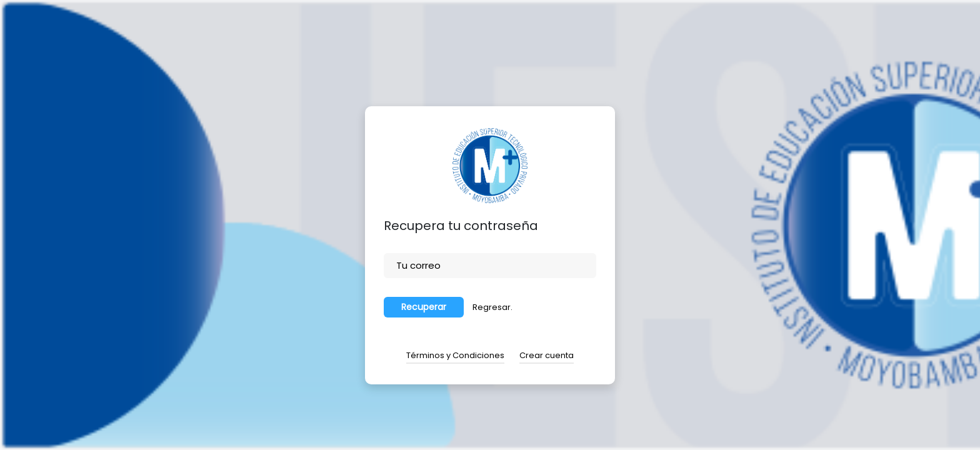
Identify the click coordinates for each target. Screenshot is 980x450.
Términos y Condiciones (455, 355)
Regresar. (492, 307)
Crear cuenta (547, 355)
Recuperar (424, 307)
